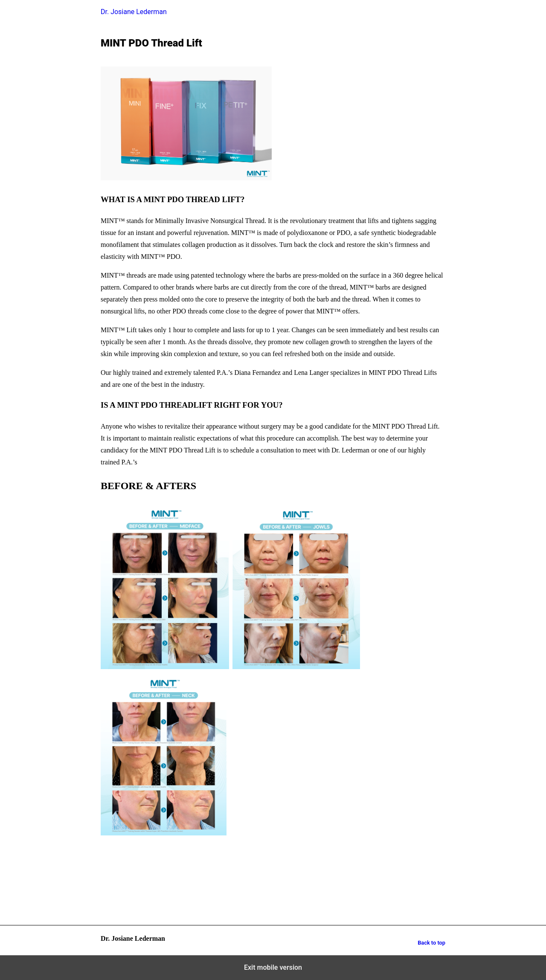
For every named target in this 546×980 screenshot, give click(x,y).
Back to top (431, 943)
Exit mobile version (273, 967)
